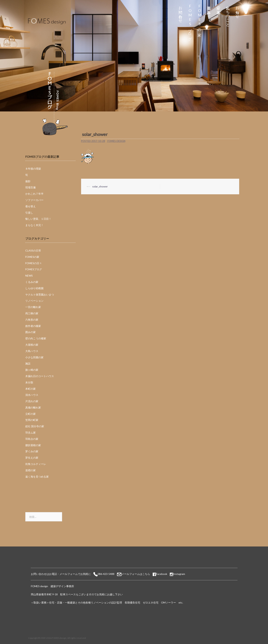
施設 (28, 363)
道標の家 (31, 470)
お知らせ (237, 10)
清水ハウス (32, 395)
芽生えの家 (32, 458)
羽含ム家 (31, 433)
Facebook (160, 574)
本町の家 (31, 389)
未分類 (29, 382)
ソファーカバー (34, 200)
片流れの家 (32, 401)
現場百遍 (31, 187)
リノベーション (34, 301)
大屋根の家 (32, 345)
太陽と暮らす (209, 10)
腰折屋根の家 (33, 445)
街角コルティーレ (36, 464)
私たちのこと (228, 14)
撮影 (28, 181)
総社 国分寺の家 (35, 426)
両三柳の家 (32, 313)
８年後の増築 (33, 169)
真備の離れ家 (33, 407)
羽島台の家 (32, 439)
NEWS (29, 276)
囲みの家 (31, 332)
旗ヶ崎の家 (32, 370)
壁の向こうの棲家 (36, 338)
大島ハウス (32, 351)
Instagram (179, 574)
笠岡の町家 (32, 420)
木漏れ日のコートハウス (40, 376)
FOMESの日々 (34, 263)
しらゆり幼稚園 (34, 288)
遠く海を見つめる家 (37, 477)
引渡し (29, 213)
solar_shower (100, 186)
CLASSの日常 (33, 250)
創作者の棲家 (33, 326)
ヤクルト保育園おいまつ (40, 295)
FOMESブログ (190, 21)
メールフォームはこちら (136, 574)
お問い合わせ (180, 12)
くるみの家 (32, 282)
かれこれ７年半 (34, 194)
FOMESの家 (199, 17)
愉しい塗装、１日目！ (38, 219)
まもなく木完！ (34, 225)
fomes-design (116, 141)
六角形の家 (32, 320)
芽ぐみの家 (32, 451)
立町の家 (31, 414)
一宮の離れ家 (33, 307)
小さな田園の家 (34, 357)
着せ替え (31, 206)
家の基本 (218, 6)
